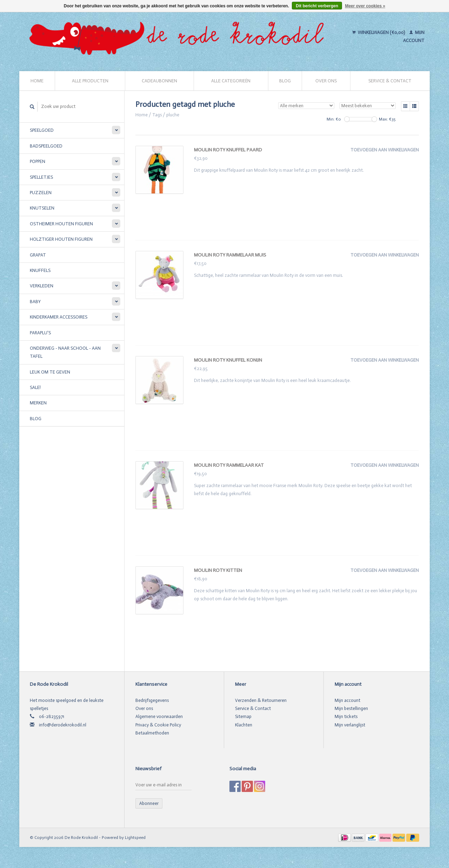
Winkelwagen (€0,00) (379, 32)
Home (37, 81)
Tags (157, 115)
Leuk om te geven (50, 372)
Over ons (326, 81)
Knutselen (42, 208)
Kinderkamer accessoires (59, 317)
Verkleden (42, 286)
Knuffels (40, 270)
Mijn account (347, 700)
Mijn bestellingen (351, 708)
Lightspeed (135, 838)
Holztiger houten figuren (61, 239)
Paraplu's (40, 333)
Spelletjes (41, 177)
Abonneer (149, 803)
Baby (35, 302)
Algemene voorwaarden (159, 716)
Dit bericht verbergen (317, 6)
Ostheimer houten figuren (61, 224)
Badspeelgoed (46, 146)
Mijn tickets (346, 716)
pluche (173, 115)
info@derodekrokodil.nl (63, 725)
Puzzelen (41, 193)
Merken (38, 403)
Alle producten (90, 81)
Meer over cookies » (365, 6)
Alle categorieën (231, 81)
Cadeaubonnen (159, 81)
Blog (285, 81)
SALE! (35, 387)
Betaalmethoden (152, 733)
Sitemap (243, 716)
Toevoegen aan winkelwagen (385, 150)
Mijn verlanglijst (350, 725)
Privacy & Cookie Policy (158, 725)
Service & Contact (390, 81)
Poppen (38, 161)
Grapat (38, 255)
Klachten (244, 725)
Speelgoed (42, 130)
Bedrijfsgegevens (152, 700)
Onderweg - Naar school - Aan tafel (65, 352)
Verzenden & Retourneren (261, 700)
